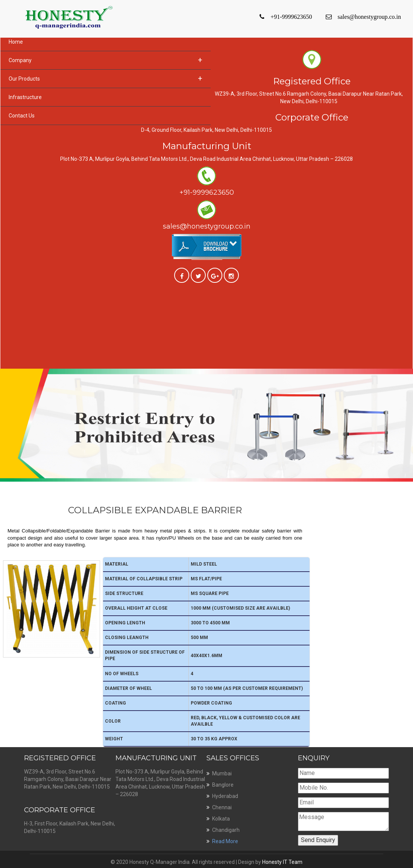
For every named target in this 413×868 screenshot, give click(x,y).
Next (408, 371)
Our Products (106, 78)
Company (106, 60)
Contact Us (22, 116)
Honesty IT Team (282, 862)
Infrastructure (25, 97)
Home (16, 42)
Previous (5, 371)
